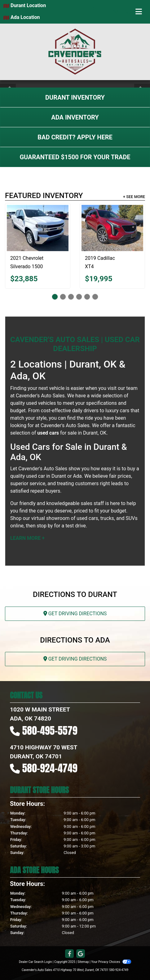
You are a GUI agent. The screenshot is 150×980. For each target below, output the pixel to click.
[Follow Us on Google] (81, 954)
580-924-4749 (50, 768)
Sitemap (83, 962)
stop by (45, 526)
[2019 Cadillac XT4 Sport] (112, 228)
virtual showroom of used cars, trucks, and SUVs (84, 518)
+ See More (134, 197)
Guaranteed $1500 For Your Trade (75, 157)
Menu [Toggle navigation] (127, 12)
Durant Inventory (75, 97)
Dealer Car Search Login (35, 962)
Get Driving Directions (75, 614)
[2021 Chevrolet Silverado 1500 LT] (38, 228)
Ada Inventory (75, 117)
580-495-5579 (50, 731)
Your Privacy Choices (111, 962)
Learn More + (27, 538)
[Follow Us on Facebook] (69, 954)
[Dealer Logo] (75, 52)
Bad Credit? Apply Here (75, 137)
